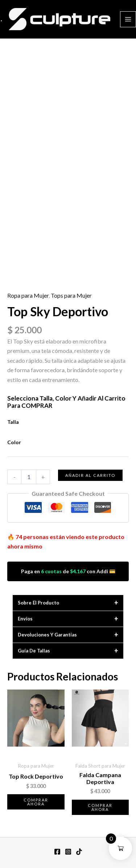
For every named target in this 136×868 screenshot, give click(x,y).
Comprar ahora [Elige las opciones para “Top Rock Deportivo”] (36, 802)
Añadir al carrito (90, 475)
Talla (13, 422)
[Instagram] (68, 852)
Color (14, 442)
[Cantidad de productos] (29, 477)
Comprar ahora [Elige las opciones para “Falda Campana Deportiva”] (100, 807)
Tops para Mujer (71, 295)
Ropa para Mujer (28, 295)
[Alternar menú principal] (128, 19)
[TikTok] (79, 852)
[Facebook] (57, 852)
